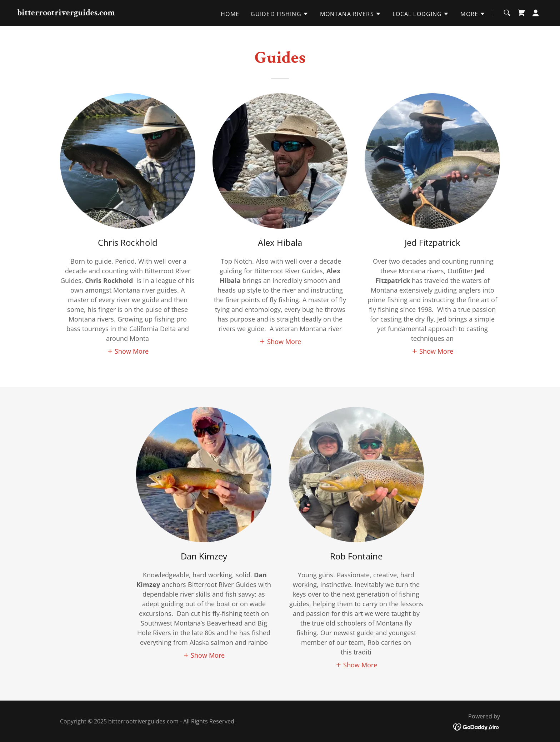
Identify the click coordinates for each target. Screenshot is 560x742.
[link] (66, 13)
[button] (280, 14)
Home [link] (230, 14)
